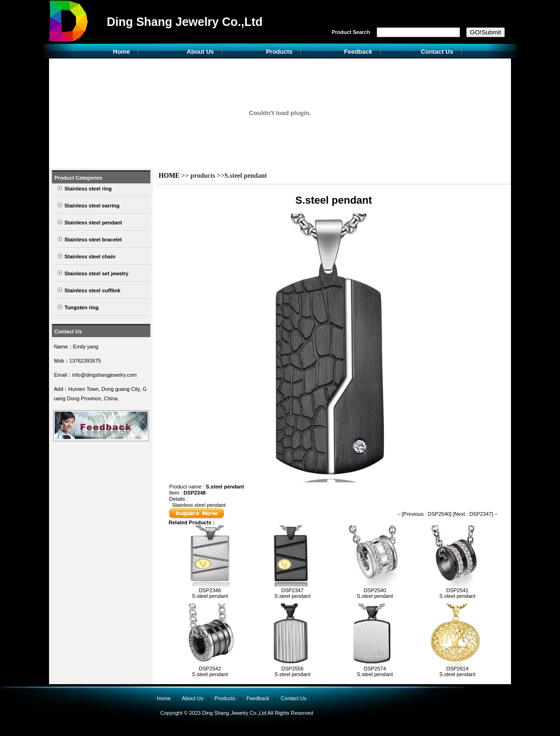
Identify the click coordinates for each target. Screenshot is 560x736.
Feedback (358, 52)
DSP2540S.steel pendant (375, 593)
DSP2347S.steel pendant (292, 593)
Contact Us (437, 52)
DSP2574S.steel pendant (375, 671)
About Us (200, 52)
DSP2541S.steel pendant (457, 593)
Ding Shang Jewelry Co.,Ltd (185, 22)
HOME (169, 176)
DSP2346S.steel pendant (210, 593)
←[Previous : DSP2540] (424, 514)
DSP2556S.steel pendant (292, 671)
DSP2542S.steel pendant (210, 671)
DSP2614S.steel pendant (457, 671)
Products (279, 52)
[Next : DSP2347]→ (476, 514)
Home (122, 52)
